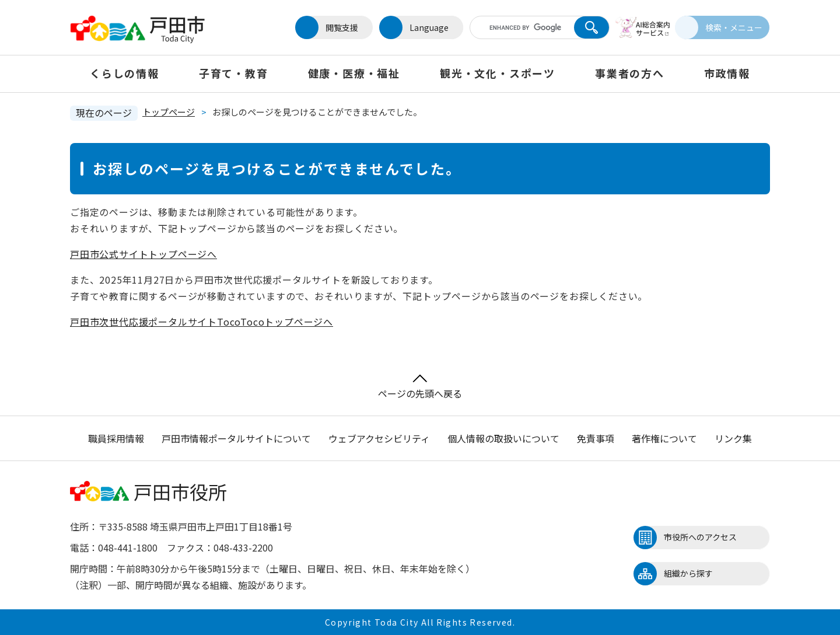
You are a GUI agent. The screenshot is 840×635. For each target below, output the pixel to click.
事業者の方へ (630, 73)
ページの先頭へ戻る (420, 387)
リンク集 (733, 438)
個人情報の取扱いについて (503, 438)
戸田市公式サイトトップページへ (143, 254)
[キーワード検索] (515, 27)
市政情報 (727, 73)
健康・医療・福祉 (354, 73)
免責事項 (596, 438)
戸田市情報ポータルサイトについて (236, 438)
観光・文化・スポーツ (498, 73)
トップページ (169, 112)
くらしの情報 (125, 73)
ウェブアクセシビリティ (379, 438)
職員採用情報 (116, 438)
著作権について (664, 438)
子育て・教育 (234, 73)
